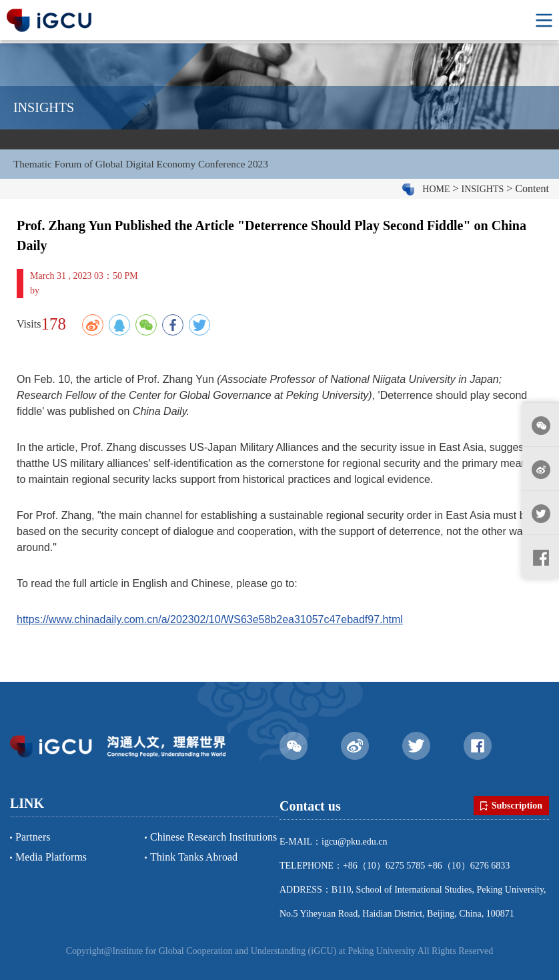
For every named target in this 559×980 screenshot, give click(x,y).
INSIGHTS (483, 193)
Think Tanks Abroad (194, 857)
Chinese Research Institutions (213, 837)
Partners (33, 837)
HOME (436, 193)
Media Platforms (51, 857)
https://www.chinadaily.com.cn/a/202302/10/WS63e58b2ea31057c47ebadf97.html (210, 623)
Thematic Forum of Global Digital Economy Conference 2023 (146, 166)
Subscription (511, 806)
